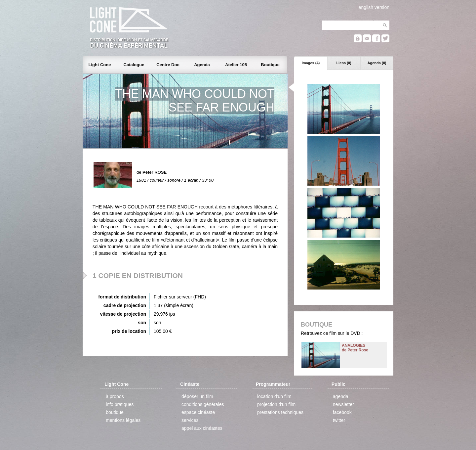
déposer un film (197, 396)
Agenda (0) (377, 63)
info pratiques (120, 404)
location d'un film (274, 396)
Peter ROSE (155, 172)
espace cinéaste (198, 412)
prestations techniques (280, 412)
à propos (115, 396)
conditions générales (203, 404)
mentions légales (123, 420)
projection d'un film (276, 404)
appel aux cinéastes (202, 428)
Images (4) (311, 63)
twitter (339, 420)
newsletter (343, 404)
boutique (115, 412)
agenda (341, 396)
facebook (342, 412)
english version (374, 7)
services (190, 420)
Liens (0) (344, 63)
